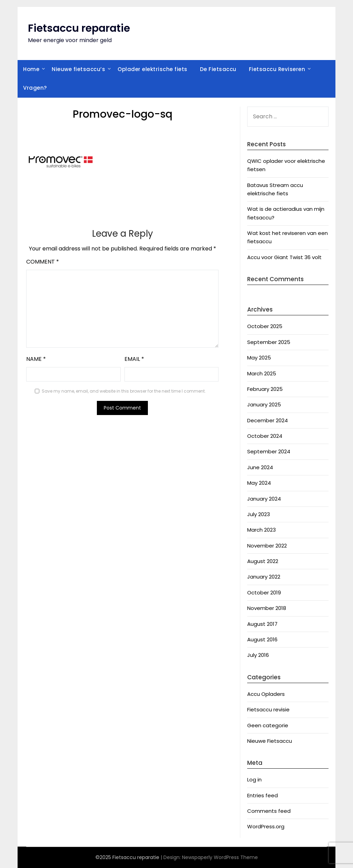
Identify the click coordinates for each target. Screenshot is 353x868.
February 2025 (265, 389)
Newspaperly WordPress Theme (220, 857)
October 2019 (264, 593)
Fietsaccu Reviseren (277, 69)
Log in (254, 780)
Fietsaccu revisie (268, 709)
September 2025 (269, 342)
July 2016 (258, 655)
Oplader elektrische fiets (153, 69)
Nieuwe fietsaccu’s (78, 69)
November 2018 (267, 608)
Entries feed (263, 795)
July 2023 (259, 514)
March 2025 (262, 373)
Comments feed (269, 811)
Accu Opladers (266, 694)
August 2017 (262, 624)
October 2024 (265, 436)
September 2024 (269, 451)
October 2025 (265, 326)
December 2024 (268, 420)
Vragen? (35, 88)
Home (31, 69)
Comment (43, 262)
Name (36, 359)
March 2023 (261, 530)
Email (134, 359)
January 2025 (264, 405)
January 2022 (264, 577)
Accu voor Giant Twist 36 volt (284, 257)
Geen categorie (268, 725)
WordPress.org (266, 826)
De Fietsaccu (218, 69)
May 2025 (259, 358)
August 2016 (262, 639)
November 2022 (267, 546)
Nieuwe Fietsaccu (270, 741)
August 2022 (263, 561)
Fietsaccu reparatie (79, 28)
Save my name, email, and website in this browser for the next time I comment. (124, 391)
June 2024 (260, 467)
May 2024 (259, 483)
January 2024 (264, 499)
